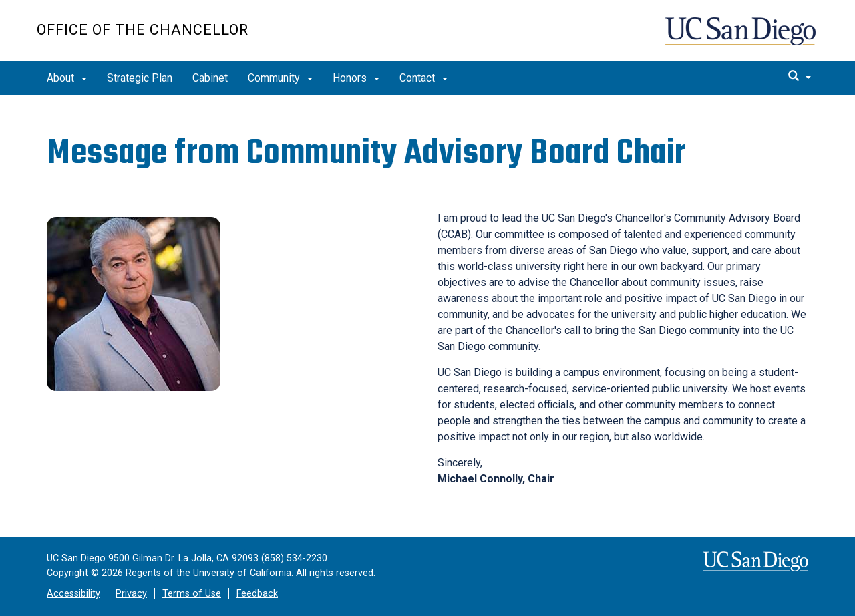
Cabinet (210, 78)
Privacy (131, 594)
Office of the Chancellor (143, 30)
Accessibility (73, 594)
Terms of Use (192, 594)
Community (280, 78)
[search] (800, 77)
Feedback (257, 594)
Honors (356, 78)
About (67, 78)
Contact (423, 78)
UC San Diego (742, 38)
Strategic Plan (140, 78)
